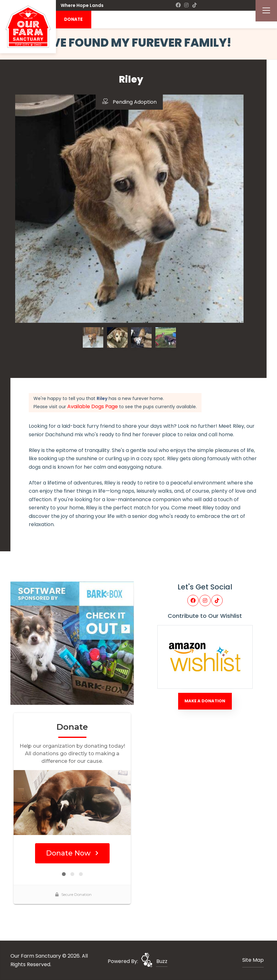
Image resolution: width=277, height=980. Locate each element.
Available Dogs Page (93, 406)
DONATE (73, 19)
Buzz (162, 961)
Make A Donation (205, 701)
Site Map (253, 960)
